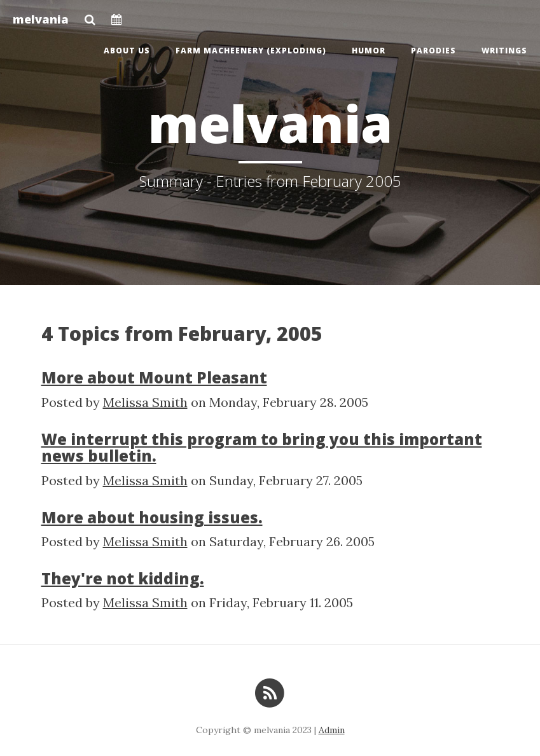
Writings (504, 51)
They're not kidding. (123, 578)
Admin (332, 730)
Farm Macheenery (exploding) (251, 51)
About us (127, 51)
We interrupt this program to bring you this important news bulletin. (262, 447)
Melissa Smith (145, 402)
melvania (41, 19)
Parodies (433, 51)
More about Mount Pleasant (154, 377)
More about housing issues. (152, 517)
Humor (369, 51)
